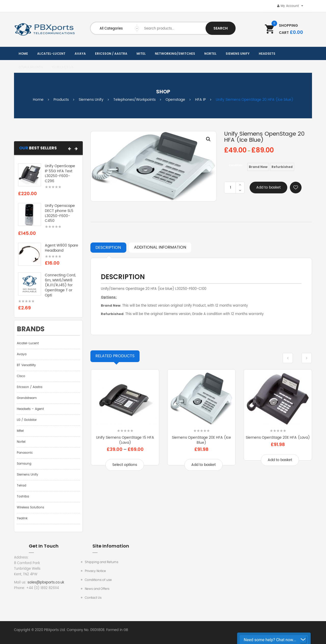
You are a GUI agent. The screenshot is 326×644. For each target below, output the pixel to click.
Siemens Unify (91, 100)
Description (108, 248)
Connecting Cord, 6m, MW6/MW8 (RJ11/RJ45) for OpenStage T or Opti (60, 285)
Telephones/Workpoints (134, 100)
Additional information (160, 247)
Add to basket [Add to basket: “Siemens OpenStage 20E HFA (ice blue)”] (203, 465)
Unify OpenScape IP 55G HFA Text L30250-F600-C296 (60, 174)
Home (38, 100)
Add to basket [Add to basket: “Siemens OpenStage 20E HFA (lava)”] (280, 460)
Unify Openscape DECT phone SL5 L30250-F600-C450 (60, 213)
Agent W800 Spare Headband (62, 248)
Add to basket (268, 187)
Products (61, 100)
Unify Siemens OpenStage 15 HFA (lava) (125, 440)
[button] (70, 149)
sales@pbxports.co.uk (46, 583)
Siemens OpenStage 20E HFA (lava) (278, 438)
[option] (153, 166)
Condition (236, 165)
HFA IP (200, 100)
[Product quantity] (230, 188)
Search (221, 28)
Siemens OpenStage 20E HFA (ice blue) (201, 440)
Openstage (175, 100)
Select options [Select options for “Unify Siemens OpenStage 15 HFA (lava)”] (125, 465)
